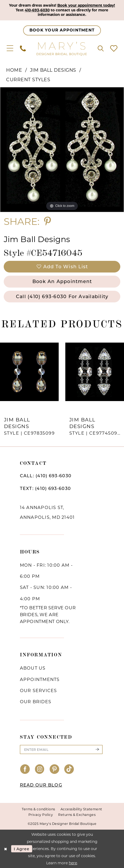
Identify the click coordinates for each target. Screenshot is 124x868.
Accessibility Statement (81, 809)
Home (14, 70)
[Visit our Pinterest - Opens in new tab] (55, 769)
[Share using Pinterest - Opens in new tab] (48, 221)
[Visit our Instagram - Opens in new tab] (40, 769)
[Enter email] (61, 750)
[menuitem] (10, 49)
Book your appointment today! (86, 5)
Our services (39, 690)
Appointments (40, 679)
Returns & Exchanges (77, 815)
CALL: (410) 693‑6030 (46, 476)
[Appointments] (62, 30)
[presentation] (29, 372)
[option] (62, 150)
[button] (10, 49)
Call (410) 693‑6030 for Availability (62, 296)
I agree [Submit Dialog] (22, 849)
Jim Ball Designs (53, 70)
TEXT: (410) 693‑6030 (45, 488)
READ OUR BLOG (41, 785)
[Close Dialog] (6, 849)
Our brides (36, 702)
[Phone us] (23, 48)
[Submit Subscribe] (97, 750)
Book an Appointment (62, 281)
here (73, 863)
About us (33, 668)
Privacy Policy (41, 815)
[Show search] (101, 48)
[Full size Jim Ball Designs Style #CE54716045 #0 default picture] (62, 150)
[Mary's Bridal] (62, 49)
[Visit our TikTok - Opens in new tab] (69, 769)
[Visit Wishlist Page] (114, 49)
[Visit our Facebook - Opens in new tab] (25, 769)
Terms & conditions (38, 809)
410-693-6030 (37, 10)
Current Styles (28, 79)
